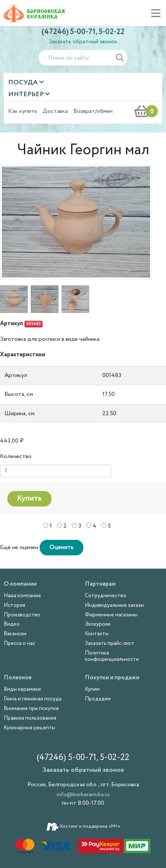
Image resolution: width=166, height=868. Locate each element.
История (14, 605)
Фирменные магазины (111, 615)
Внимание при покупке (31, 709)
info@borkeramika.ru (83, 795)
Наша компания (22, 596)
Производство (22, 615)
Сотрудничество (106, 596)
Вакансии (15, 634)
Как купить (23, 111)
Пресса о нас (19, 643)
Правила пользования (30, 718)
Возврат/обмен (93, 111)
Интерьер (27, 94)
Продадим (98, 699)
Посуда (24, 83)
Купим (92, 689)
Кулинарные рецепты (29, 728)
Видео (12, 624)
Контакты (97, 634)
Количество (16, 456)
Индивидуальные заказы (114, 605)
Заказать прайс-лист (110, 643)
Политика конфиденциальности (112, 656)
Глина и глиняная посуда (33, 699)
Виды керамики (22, 689)
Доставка (55, 111)
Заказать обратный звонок (83, 42)
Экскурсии (98, 624)
